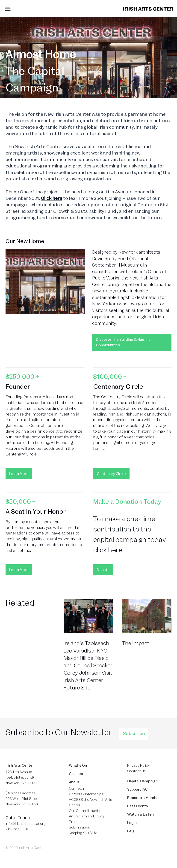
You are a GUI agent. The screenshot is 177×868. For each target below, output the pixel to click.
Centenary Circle (111, 474)
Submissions (79, 827)
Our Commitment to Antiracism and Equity (87, 813)
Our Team (77, 789)
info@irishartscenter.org (26, 824)
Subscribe (134, 734)
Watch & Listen (140, 814)
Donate (103, 570)
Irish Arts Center (20, 765)
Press (74, 822)
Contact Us (136, 771)
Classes (76, 774)
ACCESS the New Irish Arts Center (90, 802)
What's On (78, 765)
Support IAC (137, 789)
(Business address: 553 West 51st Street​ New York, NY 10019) (23, 799)
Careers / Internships (86, 794)
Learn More (19, 474)
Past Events (138, 806)
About (74, 782)
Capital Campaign (142, 781)
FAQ (131, 831)
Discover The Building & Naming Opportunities (123, 342)
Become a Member (144, 798)
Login (132, 823)
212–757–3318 (17, 829)
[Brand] (148, 9)
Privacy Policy (139, 765)
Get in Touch (18, 818)
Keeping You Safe (83, 833)
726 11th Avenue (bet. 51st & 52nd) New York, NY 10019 (21, 777)
